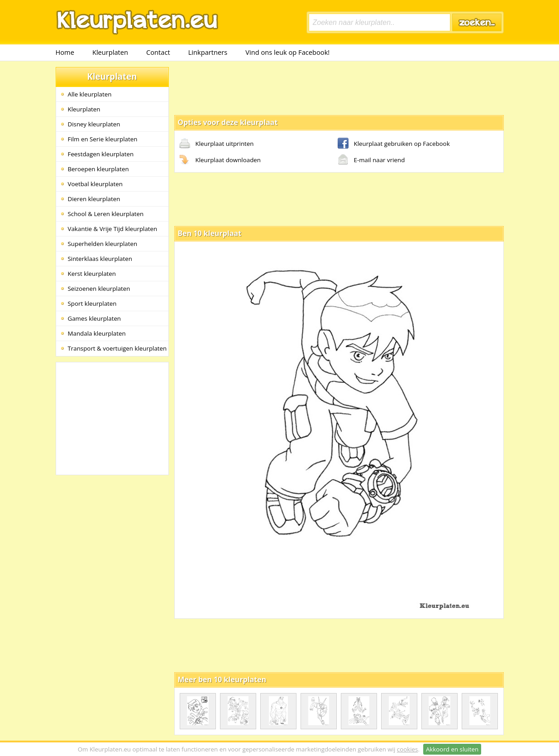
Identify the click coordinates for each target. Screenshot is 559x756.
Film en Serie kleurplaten (103, 139)
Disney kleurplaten (94, 124)
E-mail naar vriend (371, 160)
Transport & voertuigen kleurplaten (117, 348)
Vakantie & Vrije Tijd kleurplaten (113, 229)
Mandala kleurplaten (97, 333)
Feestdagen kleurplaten (101, 154)
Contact (158, 52)
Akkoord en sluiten (452, 749)
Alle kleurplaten (90, 94)
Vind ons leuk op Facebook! (287, 52)
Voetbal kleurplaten (95, 184)
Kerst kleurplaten (92, 274)
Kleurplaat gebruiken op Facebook (394, 144)
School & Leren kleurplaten (106, 214)
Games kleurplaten (95, 318)
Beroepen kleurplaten (98, 169)
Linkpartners (208, 52)
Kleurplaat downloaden (220, 160)
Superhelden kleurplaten (103, 244)
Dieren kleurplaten (94, 199)
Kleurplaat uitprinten (217, 144)
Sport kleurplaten (92, 303)
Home (65, 52)
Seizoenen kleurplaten (99, 289)
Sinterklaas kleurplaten (100, 259)
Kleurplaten (110, 52)
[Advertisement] (339, 87)
